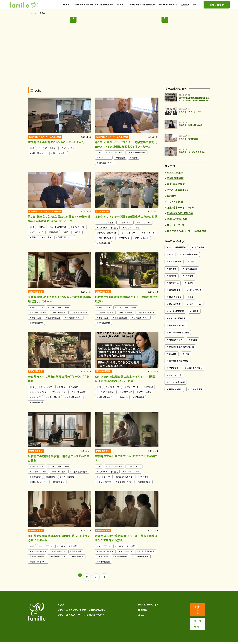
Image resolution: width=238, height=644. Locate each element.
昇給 (188, 360)
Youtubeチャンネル (143, 610)
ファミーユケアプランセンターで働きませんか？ (80, 616)
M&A (171, 260)
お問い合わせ (195, 612)
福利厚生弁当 (191, 274)
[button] (168, 54)
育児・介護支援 (175, 303)
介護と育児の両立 (195, 374)
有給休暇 (173, 281)
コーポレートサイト (195, 621)
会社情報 (137, 616)
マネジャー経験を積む (178, 324)
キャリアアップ (195, 296)
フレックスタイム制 (177, 388)
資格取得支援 (175, 296)
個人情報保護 (175, 310)
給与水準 (173, 274)
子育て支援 (174, 374)
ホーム (34, 19)
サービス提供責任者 (177, 253)
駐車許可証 (174, 289)
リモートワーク (175, 381)
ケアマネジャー (175, 267)
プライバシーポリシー (37, 641)
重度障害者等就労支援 (179, 367)
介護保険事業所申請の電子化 (182, 352)
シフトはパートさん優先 (179, 338)
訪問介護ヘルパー (190, 260)
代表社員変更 (197, 395)
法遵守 (190, 289)
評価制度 (173, 360)
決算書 (194, 345)
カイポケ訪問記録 (177, 317)
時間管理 (189, 281)
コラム (136, 621)
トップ (60, 610)
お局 (192, 267)
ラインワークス (196, 310)
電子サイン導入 (176, 395)
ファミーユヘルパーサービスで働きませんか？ (80, 621)
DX (192, 303)
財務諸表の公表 (176, 345)
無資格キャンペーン (177, 331)
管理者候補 (200, 253)
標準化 (196, 317)
